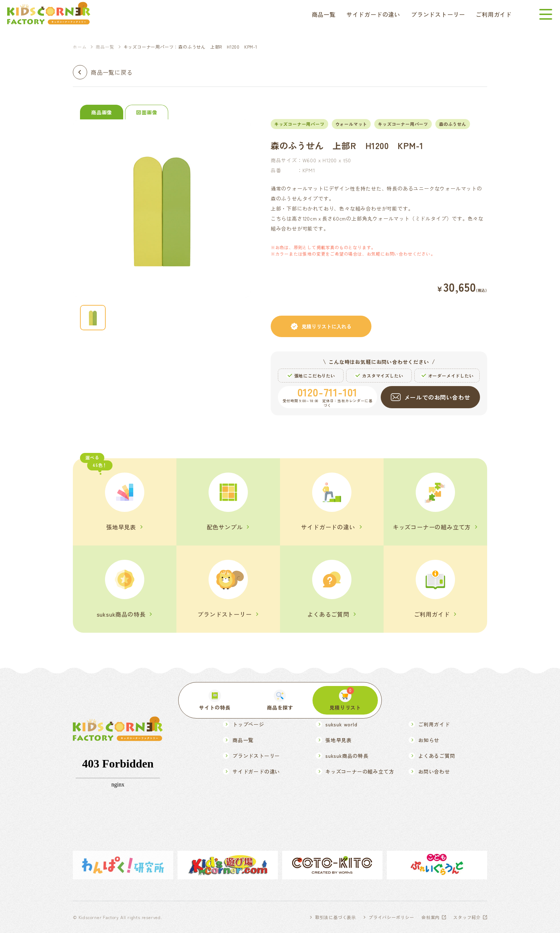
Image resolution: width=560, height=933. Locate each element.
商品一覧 (324, 14)
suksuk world (341, 724)
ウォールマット (351, 124)
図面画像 (147, 112)
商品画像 (102, 112)
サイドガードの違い (373, 14)
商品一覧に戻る (112, 72)
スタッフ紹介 (467, 917)
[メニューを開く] (546, 14)
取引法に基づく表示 (336, 917)
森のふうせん (453, 124)
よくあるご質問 (437, 756)
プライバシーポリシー (391, 917)
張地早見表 (339, 740)
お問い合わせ (434, 771)
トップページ (248, 724)
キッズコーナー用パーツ (403, 124)
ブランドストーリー (438, 14)
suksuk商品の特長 (347, 756)
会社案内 (431, 917)
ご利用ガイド (494, 14)
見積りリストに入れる (326, 326)
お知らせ (429, 740)
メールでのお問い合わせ (437, 397)
